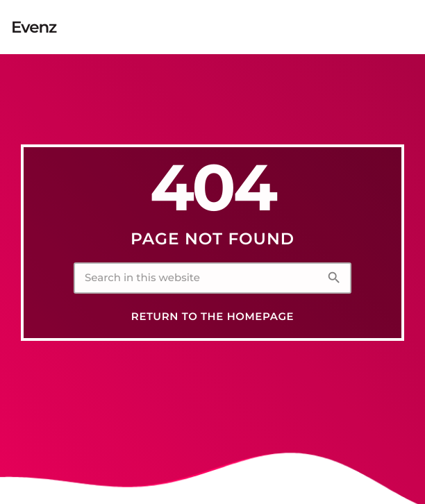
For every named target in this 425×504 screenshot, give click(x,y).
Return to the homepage (212, 317)
